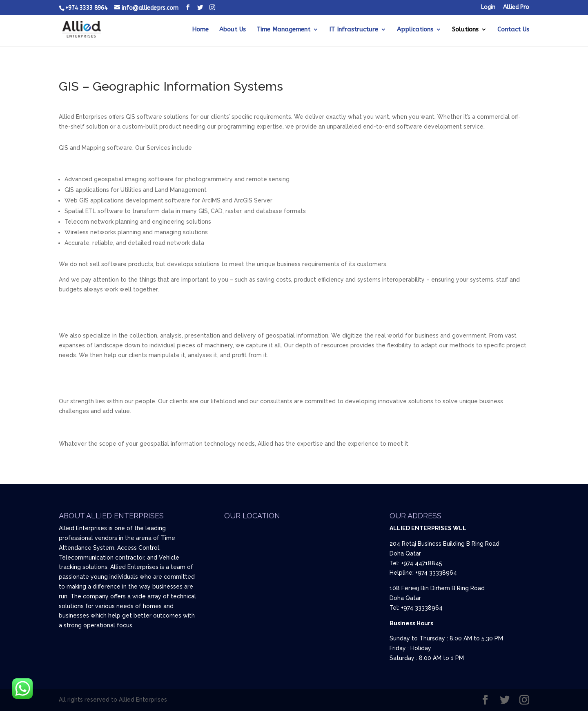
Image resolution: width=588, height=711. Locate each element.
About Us (233, 30)
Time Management (283, 30)
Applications (415, 30)
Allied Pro (516, 8)
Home (200, 30)
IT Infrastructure (354, 30)
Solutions (465, 30)
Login (488, 8)
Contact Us (513, 30)
